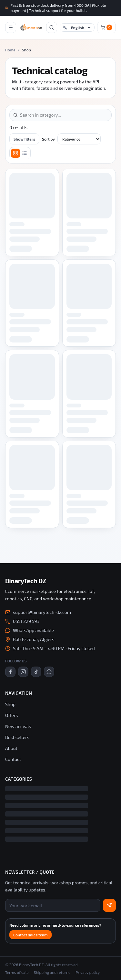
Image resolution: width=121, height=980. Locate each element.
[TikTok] (36, 672)
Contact (13, 759)
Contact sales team (30, 935)
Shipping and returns (52, 972)
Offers (11, 715)
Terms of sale (17, 972)
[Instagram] (23, 672)
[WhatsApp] (49, 672)
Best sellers (17, 737)
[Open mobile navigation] (11, 27)
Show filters (24, 139)
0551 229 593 (26, 621)
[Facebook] (10, 672)
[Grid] (15, 153)
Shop (10, 704)
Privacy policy (88, 972)
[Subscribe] (109, 905)
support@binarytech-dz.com (42, 612)
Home (10, 50)
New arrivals (18, 726)
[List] (25, 153)
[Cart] (106, 27)
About (11, 748)
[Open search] (52, 27)
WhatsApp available (33, 630)
